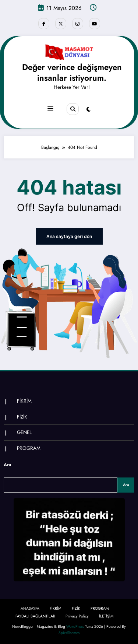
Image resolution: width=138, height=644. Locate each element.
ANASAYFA (30, 608)
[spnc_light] (89, 109)
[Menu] (50, 109)
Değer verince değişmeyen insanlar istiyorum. (72, 72)
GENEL (24, 432)
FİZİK (22, 417)
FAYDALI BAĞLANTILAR (35, 616)
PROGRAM (29, 448)
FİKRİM (24, 401)
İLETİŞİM (106, 616)
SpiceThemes (69, 633)
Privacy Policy (77, 616)
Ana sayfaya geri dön (69, 236)
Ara (7, 465)
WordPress (75, 626)
